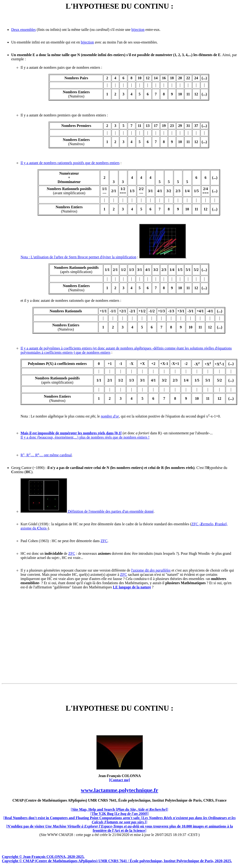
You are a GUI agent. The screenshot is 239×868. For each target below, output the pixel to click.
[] (120, 809)
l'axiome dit (151, 570)
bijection (138, 30)
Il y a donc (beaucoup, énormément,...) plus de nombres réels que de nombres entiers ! (85, 437)
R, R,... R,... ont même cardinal (46, 455)
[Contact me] (119, 780)
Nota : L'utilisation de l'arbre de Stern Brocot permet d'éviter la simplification (78, 257)
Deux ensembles (23, 30)
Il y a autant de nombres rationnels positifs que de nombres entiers (70, 163)
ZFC (104, 541)
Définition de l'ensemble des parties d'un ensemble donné (87, 511)
